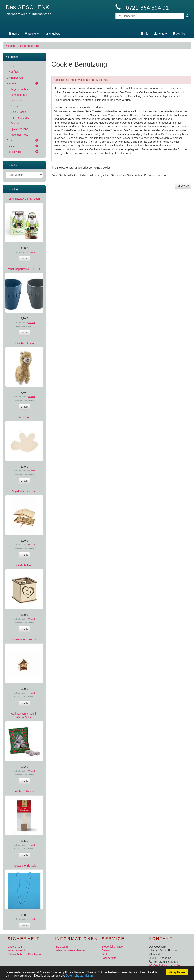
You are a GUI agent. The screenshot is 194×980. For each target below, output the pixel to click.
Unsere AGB (15, 947)
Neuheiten (12, 189)
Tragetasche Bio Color (24, 866)
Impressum (61, 947)
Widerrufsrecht (16, 950)
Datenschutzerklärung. (80, 976)
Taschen (15, 106)
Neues (10, 66)
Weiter (183, 186)
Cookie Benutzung (28, 46)
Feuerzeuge (18, 101)
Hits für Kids (14, 152)
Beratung (107, 950)
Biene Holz (24, 417)
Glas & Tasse (18, 112)
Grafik (105, 954)
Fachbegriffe (109, 958)
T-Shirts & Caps (20, 118)
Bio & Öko (13, 72)
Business (12, 146)
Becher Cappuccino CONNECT (24, 269)
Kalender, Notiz (19, 135)
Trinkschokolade (24, 792)
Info (144, 34)
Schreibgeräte (19, 95)
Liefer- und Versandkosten (70, 950)
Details (24, 259)
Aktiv (9, 140)
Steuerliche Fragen (113, 947)
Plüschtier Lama (24, 343)
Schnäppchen (15, 78)
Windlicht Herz (24, 565)
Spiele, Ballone (19, 129)
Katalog (10, 46)
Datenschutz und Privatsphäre (25, 954)
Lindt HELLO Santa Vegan (24, 199)
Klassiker (12, 83)
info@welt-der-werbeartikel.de (167, 966)
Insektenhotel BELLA (24, 640)
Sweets (15, 123)
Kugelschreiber (19, 89)
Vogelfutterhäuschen (24, 491)
